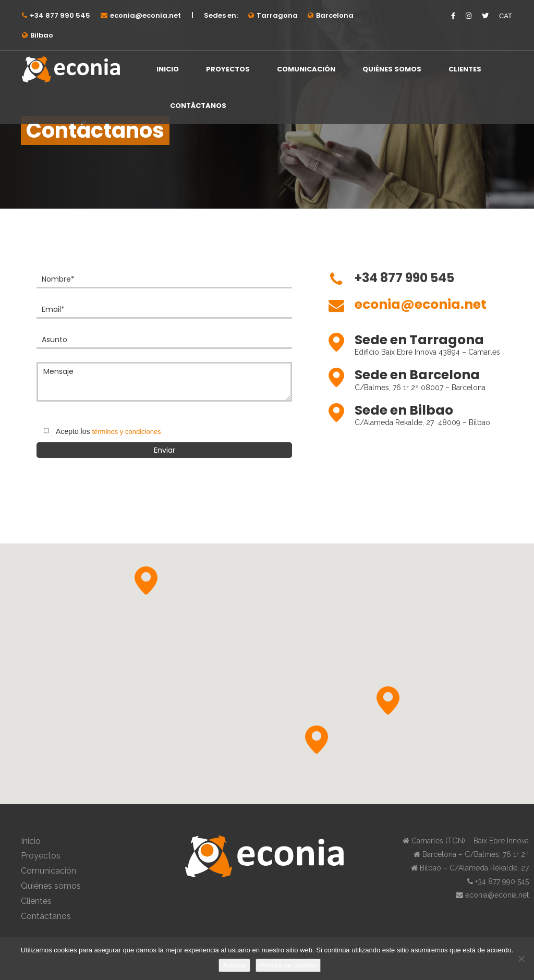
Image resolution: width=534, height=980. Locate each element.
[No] (521, 959)
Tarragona (277, 15)
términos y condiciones (126, 432)
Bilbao (42, 35)
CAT (506, 16)
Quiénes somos (392, 69)
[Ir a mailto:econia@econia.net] (421, 310)
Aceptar (234, 965)
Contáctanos (198, 106)
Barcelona (335, 15)
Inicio (168, 69)
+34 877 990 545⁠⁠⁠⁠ (60, 15)
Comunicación (306, 69)
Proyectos (228, 69)
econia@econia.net (145, 15)
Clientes (465, 69)
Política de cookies (288, 965)
